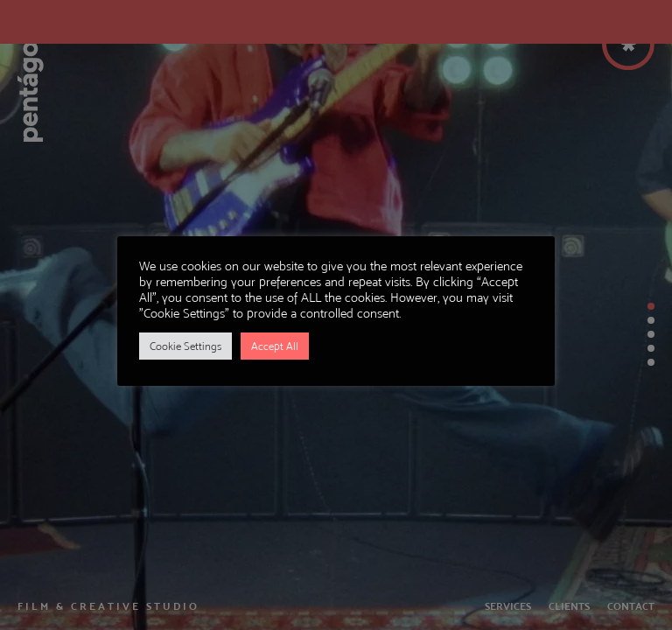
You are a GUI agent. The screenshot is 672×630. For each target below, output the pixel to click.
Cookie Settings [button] (185, 346)
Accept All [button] (275, 346)
